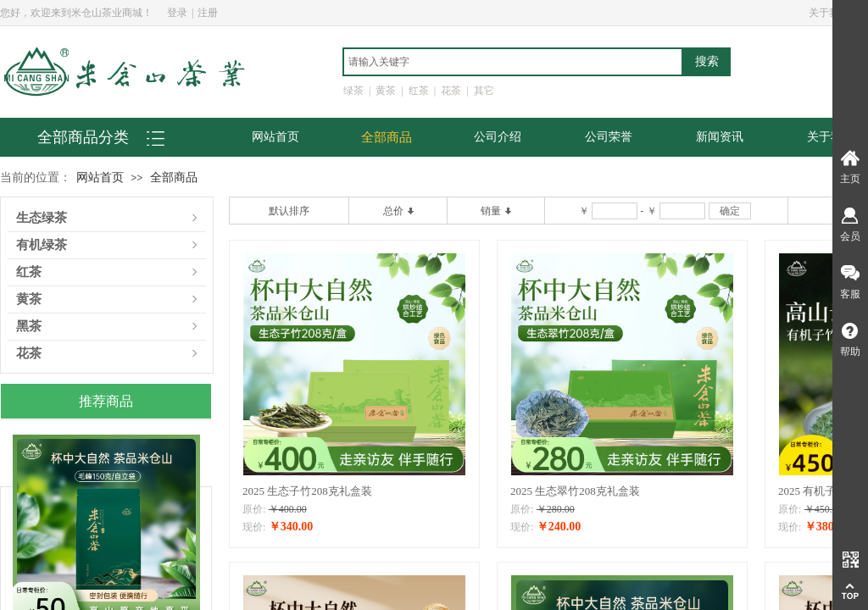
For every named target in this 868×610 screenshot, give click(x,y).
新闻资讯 (720, 137)
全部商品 (387, 137)
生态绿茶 (42, 218)
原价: (254, 509)
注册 (208, 13)
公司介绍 (498, 137)
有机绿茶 (42, 245)
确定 (730, 211)
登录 (177, 13)
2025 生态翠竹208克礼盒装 (575, 491)
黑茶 (29, 327)
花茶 (29, 354)
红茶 (29, 272)
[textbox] (513, 62)
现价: (254, 527)
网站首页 (275, 137)
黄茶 (29, 299)
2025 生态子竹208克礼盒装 (307, 491)
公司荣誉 (609, 137)
